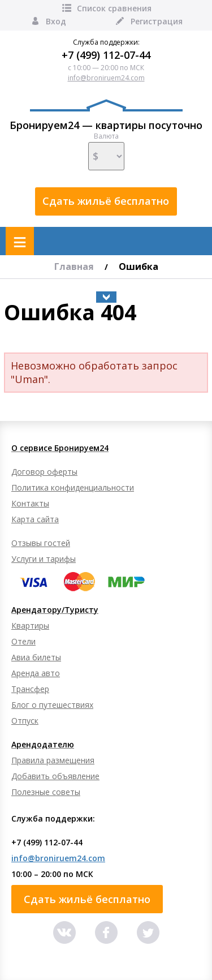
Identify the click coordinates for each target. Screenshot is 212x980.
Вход (48, 21)
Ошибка (139, 267)
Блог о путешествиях (52, 705)
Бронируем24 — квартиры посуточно (106, 115)
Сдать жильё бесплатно (106, 201)
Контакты (30, 503)
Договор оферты (44, 472)
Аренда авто (36, 673)
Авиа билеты (36, 657)
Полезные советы (46, 792)
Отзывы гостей (41, 543)
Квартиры (30, 626)
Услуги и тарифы (44, 559)
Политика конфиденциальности (73, 487)
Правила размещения (53, 760)
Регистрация (148, 21)
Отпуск (25, 721)
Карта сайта (35, 519)
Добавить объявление (55, 776)
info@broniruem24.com (106, 78)
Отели (23, 641)
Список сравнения (106, 8)
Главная (74, 267)
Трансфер (30, 689)
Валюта (106, 151)
